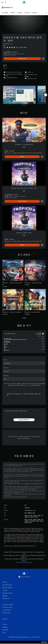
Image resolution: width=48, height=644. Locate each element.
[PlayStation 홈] (24, 2)
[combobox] (24, 363)
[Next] (46, 95)
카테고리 (13, 13)
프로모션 (20, 13)
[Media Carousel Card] (19, 95)
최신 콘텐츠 (5, 13)
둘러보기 (35, 13)
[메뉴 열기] (2, 2)
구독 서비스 (27, 13)
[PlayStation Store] (8, 7)
